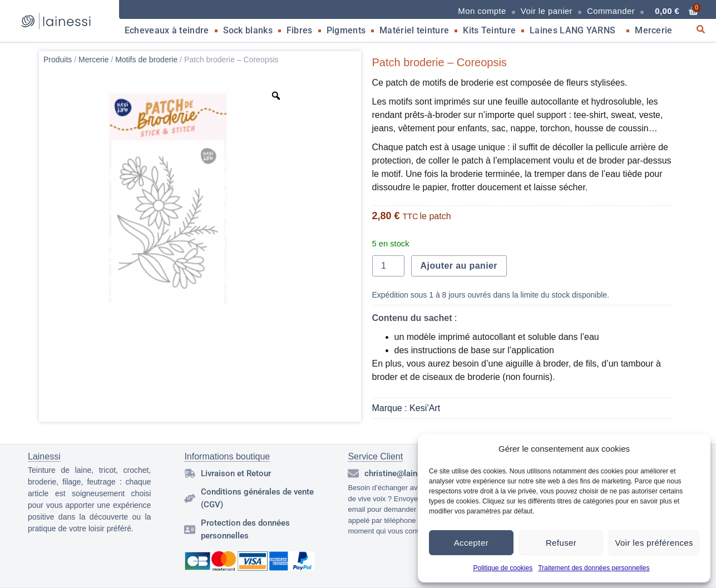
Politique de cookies (503, 568)
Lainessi (44, 456)
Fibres (300, 30)
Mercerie (656, 31)
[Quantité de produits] (388, 266)
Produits (58, 60)
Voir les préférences (654, 543)
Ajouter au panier (459, 266)
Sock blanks (248, 30)
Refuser (561, 543)
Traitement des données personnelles (594, 568)
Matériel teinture (414, 30)
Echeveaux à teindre (167, 30)
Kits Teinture (489, 30)
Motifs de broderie (146, 60)
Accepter (471, 543)
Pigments (346, 30)
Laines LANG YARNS (575, 31)
